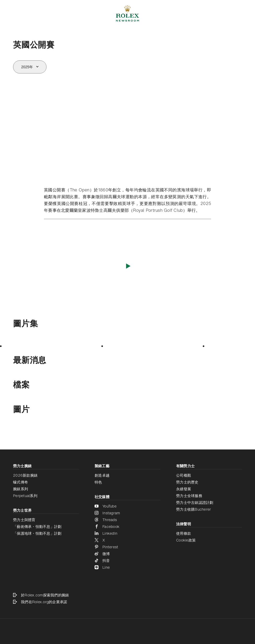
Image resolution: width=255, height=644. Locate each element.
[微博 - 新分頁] (128, 554)
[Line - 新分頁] (128, 567)
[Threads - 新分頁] (128, 520)
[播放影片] (128, 266)
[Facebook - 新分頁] (128, 527)
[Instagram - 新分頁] (128, 513)
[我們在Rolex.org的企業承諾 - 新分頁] (128, 602)
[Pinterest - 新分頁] (128, 547)
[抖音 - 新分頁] (128, 561)
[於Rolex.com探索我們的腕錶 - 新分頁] (128, 595)
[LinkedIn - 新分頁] (128, 533)
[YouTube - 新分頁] (128, 506)
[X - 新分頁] (128, 540)
